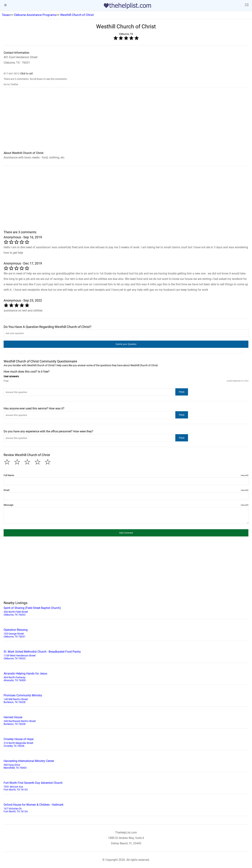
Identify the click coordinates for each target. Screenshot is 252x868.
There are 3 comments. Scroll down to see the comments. (36, 79)
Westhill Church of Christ (77, 15)
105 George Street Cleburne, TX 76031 (126, 633)
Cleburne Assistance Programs (35, 15)
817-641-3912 (18, 74)
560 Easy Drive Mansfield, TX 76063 (126, 764)
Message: (126, 505)
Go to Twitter (11, 84)
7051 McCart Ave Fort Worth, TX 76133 (126, 786)
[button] (126, 344)
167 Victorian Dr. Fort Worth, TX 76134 (126, 808)
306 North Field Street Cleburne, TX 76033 (126, 611)
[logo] (126, 6)
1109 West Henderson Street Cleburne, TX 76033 (126, 655)
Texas (6, 15)
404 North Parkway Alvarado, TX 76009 (126, 676)
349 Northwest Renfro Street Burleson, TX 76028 (126, 720)
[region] (126, 122)
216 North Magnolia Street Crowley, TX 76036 (126, 742)
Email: (126, 490)
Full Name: (126, 475)
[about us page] (247, 5)
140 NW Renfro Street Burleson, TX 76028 (126, 698)
